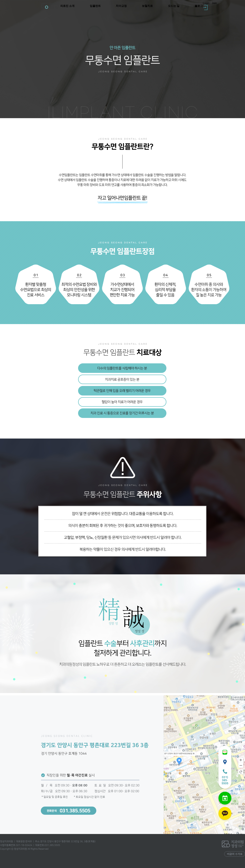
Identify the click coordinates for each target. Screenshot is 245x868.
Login (206, 3)
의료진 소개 (67, 6)
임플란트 (95, 6)
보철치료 (147, 6)
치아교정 (121, 6)
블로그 (199, 6)
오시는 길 (174, 6)
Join (214, 3)
